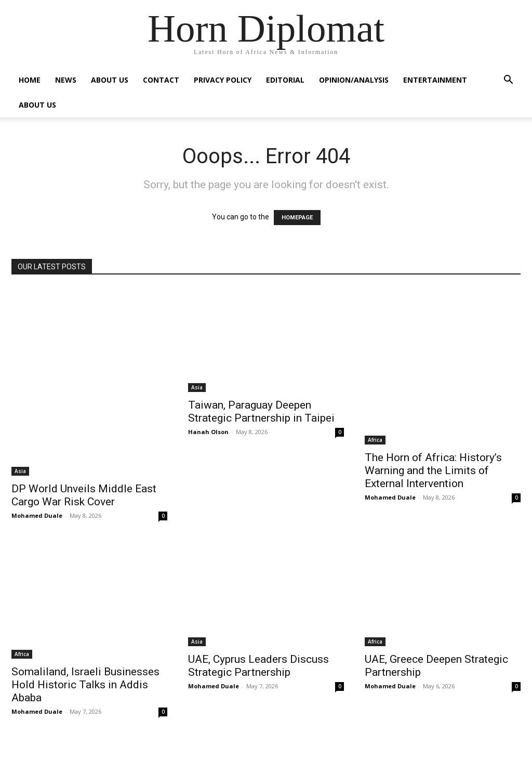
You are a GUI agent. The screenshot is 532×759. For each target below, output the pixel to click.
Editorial (285, 80)
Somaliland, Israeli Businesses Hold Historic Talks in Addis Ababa (85, 685)
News (66, 80)
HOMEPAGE (297, 218)
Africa (375, 440)
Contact (161, 80)
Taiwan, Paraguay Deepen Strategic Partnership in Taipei (261, 411)
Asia (20, 471)
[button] (508, 81)
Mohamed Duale (37, 515)
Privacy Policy (223, 80)
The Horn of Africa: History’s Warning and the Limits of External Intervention (433, 470)
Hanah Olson (208, 432)
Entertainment (435, 80)
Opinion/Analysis (354, 80)
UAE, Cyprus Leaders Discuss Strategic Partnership (258, 666)
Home (30, 80)
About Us (110, 80)
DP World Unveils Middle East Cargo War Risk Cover (84, 495)
